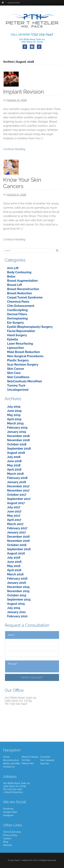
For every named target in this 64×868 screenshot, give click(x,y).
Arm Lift (13, 268)
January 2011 (16, 612)
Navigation (14, 3)
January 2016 (17, 583)
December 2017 (18, 486)
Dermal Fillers (17, 314)
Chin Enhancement (21, 306)
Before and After (12, 763)
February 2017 (17, 528)
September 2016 (19, 549)
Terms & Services (12, 832)
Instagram (8, 815)
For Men (26, 760)
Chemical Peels (18, 302)
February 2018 (17, 478)
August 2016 (16, 553)
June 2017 (14, 511)
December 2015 (18, 587)
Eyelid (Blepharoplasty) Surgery (30, 327)
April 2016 (14, 570)
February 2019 (17, 428)
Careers (7, 838)
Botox (11, 276)
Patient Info (28, 763)
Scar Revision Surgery (23, 365)
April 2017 (14, 520)
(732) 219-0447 (15, 789)
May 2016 (14, 566)
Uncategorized (18, 390)
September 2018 (19, 449)
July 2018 (14, 457)
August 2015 (16, 604)
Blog (6, 842)
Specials (45, 763)
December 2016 (18, 537)
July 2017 (14, 507)
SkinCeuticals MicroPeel (24, 381)
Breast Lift (15, 285)
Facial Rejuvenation (21, 331)
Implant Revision (23, 92)
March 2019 (15, 423)
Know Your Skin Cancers (22, 183)
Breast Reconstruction (23, 289)
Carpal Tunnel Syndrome (25, 297)
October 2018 (17, 444)
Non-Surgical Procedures (25, 356)
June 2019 (14, 411)
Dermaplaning (17, 318)
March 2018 (15, 474)
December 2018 (18, 436)
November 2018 (18, 440)
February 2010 (17, 616)
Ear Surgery (15, 323)
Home (6, 757)
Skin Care (14, 373)
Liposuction (16, 348)
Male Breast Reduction (23, 352)
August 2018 (16, 453)
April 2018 (14, 469)
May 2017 (14, 516)
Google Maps (10, 812)
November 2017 (18, 490)
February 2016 (17, 579)
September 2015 (19, 599)
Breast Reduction (20, 293)
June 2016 (14, 562)
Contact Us (9, 767)
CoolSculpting (17, 310)
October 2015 (17, 595)
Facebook (8, 809)
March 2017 (15, 524)
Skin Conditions (18, 377)
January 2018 (17, 482)
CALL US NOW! (32, 34)
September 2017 (19, 499)
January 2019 (16, 432)
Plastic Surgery (18, 360)
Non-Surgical (47, 760)
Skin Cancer (16, 369)
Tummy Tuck (16, 385)
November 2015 (18, 591)
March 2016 (15, 574)
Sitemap (7, 845)
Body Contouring (19, 272)
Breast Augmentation (22, 281)
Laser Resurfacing (20, 344)
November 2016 (18, 541)
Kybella (12, 339)
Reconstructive (11, 760)
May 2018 (14, 465)
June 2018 (14, 461)
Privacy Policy (10, 835)
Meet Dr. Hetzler (30, 757)
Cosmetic (45, 757)
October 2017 (17, 495)
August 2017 (16, 503)
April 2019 (14, 419)
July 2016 (14, 558)
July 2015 (14, 608)
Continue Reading (14, 149)
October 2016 (17, 545)
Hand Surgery (17, 335)
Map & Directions (14, 792)
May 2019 (14, 415)
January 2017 (16, 532)
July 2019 (14, 407)
